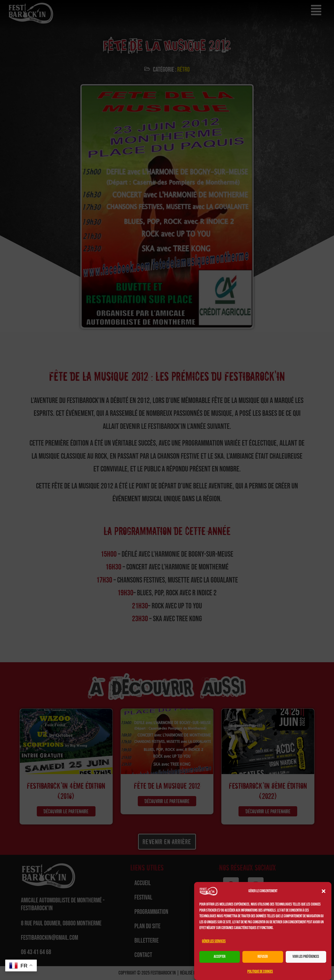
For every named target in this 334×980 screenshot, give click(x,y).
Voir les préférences (306, 957)
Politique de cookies (260, 972)
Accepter (220, 957)
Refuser (263, 957)
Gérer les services (214, 941)
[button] (324, 891)
